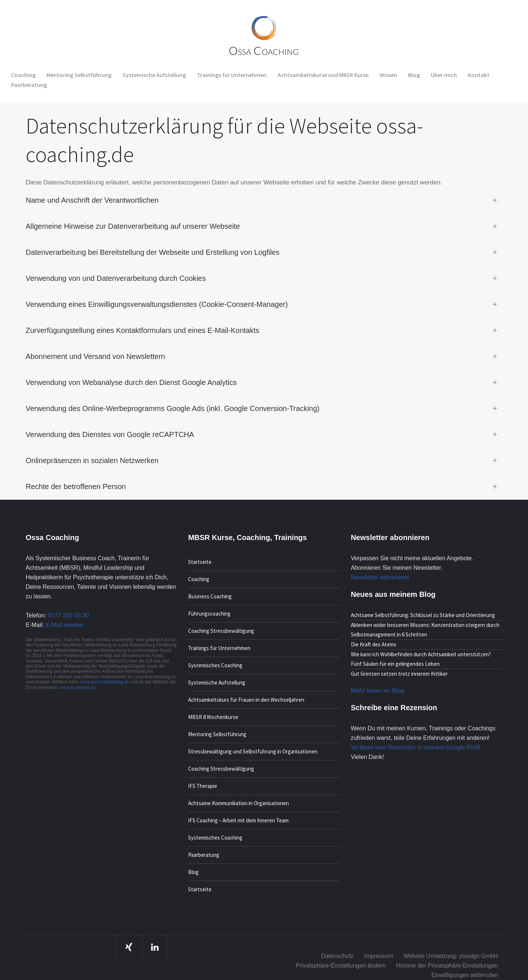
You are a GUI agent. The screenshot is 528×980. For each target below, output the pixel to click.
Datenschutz (337, 956)
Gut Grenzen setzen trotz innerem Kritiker (399, 674)
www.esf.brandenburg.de (106, 682)
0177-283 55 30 (68, 615)
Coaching (199, 579)
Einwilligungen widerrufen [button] (465, 975)
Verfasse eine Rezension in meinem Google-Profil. (417, 747)
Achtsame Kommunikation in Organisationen (239, 803)
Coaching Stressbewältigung (221, 631)
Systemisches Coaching (215, 665)
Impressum (379, 956)
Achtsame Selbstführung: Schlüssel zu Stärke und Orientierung (423, 615)
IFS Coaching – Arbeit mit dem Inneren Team (238, 820)
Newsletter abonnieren (380, 577)
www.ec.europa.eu (78, 687)
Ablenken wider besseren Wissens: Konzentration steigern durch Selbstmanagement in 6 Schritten (425, 630)
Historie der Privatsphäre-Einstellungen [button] (447, 966)
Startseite (200, 562)
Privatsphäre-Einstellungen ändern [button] (341, 966)
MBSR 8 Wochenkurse (213, 717)
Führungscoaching (209, 614)
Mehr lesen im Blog (378, 691)
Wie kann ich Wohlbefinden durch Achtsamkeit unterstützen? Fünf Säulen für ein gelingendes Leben (421, 659)
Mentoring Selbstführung (217, 734)
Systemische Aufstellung (217, 682)
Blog (193, 872)
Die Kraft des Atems (374, 644)
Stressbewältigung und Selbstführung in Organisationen (253, 751)
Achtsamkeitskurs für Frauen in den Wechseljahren (246, 700)
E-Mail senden (64, 625)
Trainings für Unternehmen (219, 648)
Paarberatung (204, 855)
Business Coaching (210, 596)
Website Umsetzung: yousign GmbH (451, 956)
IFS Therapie (203, 786)
